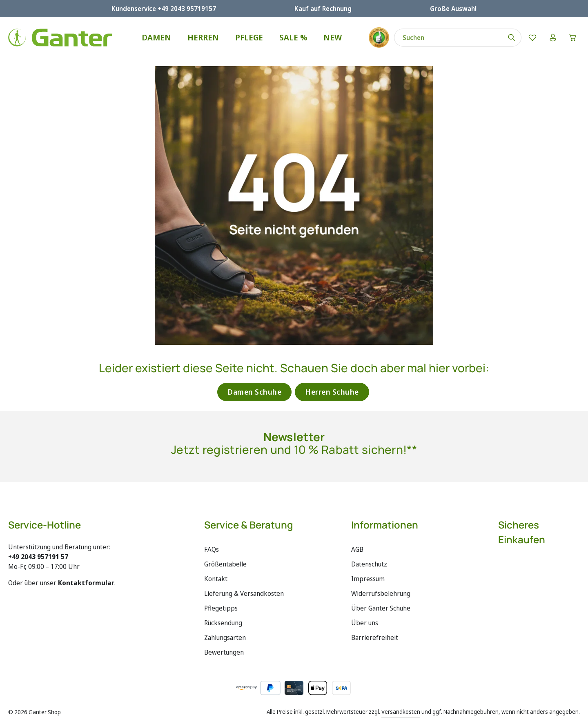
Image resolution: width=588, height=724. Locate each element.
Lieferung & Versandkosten (244, 593)
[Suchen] (511, 38)
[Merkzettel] (532, 38)
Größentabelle (225, 564)
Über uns (365, 623)
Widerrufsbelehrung (381, 593)
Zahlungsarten (225, 637)
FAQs (212, 549)
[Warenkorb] (573, 38)
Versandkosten (401, 712)
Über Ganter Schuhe (381, 608)
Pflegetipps (221, 608)
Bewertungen (224, 652)
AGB (357, 549)
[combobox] (448, 38)
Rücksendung (223, 623)
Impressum (368, 579)
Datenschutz (369, 564)
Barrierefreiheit (375, 637)
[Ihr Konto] (552, 38)
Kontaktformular (86, 583)
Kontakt (216, 579)
